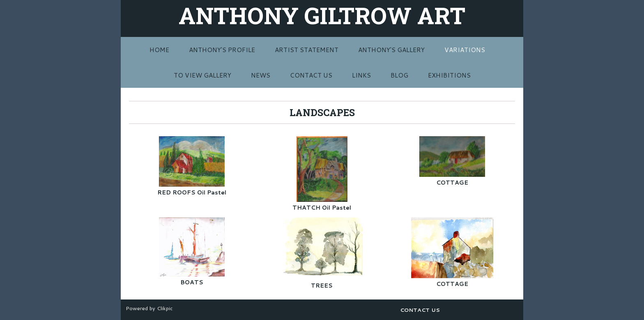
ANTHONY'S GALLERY (391, 50)
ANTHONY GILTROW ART (322, 15)
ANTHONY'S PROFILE (222, 50)
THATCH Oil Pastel (322, 208)
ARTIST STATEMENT (307, 50)
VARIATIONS (465, 50)
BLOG (399, 75)
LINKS (361, 75)
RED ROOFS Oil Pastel (192, 192)
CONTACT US (311, 75)
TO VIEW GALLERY (202, 75)
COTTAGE (452, 183)
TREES (322, 286)
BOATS (192, 282)
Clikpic (165, 308)
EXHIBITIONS (449, 75)
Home (159, 50)
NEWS (261, 75)
